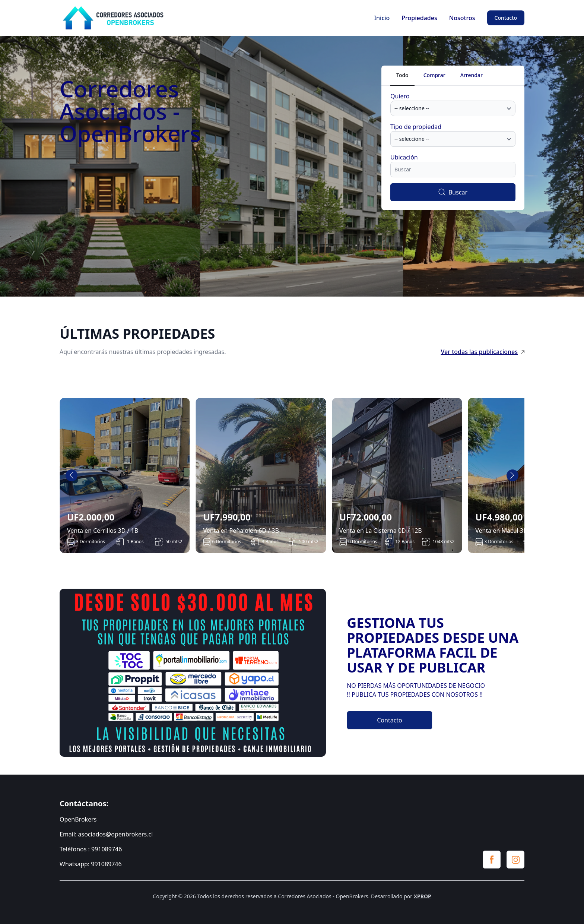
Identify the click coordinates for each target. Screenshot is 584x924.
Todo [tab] (402, 75)
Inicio (382, 18)
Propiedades (419, 18)
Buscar (453, 192)
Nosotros (462, 18)
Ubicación (404, 157)
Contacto (506, 18)
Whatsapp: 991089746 (91, 864)
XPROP (423, 896)
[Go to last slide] (72, 475)
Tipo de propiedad (416, 127)
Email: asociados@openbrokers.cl (106, 834)
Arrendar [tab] (472, 75)
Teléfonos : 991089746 (91, 849)
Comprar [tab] (434, 75)
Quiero (400, 96)
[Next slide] (512, 475)
